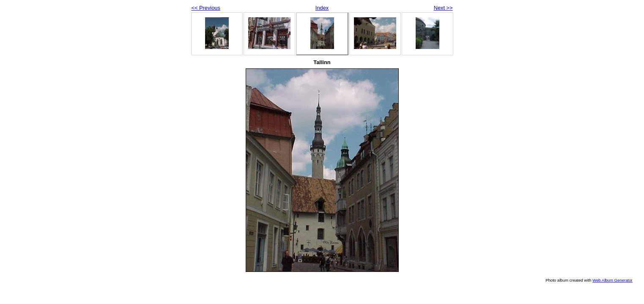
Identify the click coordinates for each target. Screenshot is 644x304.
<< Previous (206, 8)
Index (322, 8)
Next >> (443, 8)
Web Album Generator (612, 280)
